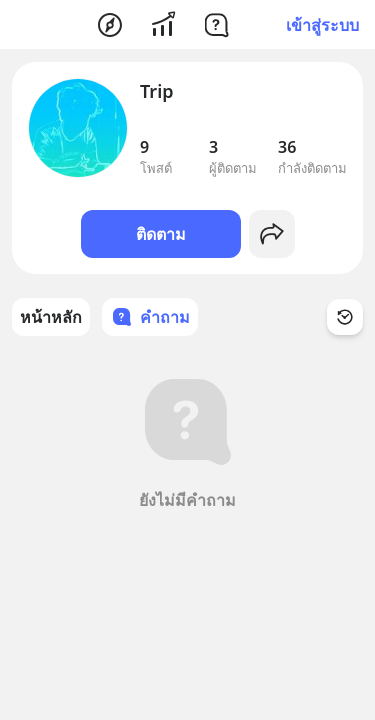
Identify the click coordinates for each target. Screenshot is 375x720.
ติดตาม (161, 234)
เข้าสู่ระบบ (322, 25)
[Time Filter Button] (345, 317)
